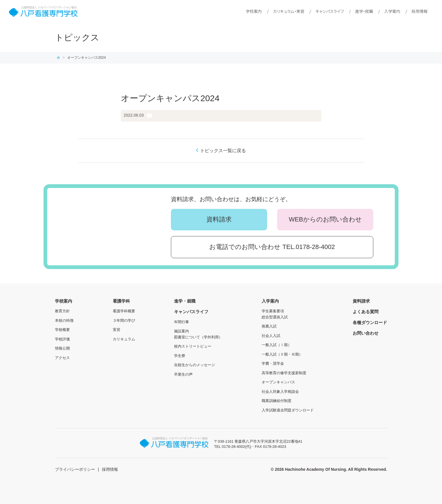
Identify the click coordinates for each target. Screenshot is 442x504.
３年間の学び (124, 320)
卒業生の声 (183, 374)
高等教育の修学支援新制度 (284, 373)
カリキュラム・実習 (289, 11)
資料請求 (219, 219)
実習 (117, 330)
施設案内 (181, 331)
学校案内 (254, 11)
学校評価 (62, 339)
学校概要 (62, 330)
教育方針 (62, 311)
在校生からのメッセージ (195, 365)
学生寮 (180, 356)
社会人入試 (271, 336)
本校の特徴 (64, 320)
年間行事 (181, 322)
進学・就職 (364, 11)
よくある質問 (366, 312)
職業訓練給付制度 (277, 401)
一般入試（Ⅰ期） (277, 345)
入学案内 (392, 11)
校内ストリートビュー (193, 346)
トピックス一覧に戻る (223, 151)
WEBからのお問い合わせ (325, 219)
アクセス (62, 358)
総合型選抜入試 (275, 317)
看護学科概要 (124, 311)
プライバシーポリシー (75, 469)
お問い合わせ (366, 333)
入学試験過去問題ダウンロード (288, 410)
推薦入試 (269, 326)
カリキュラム (124, 339)
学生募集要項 (273, 311)
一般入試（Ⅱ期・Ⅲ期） (282, 354)
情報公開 (62, 348)
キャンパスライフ (330, 11)
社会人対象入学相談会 (280, 392)
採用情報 (420, 11)
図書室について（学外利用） (198, 337)
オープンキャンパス (278, 382)
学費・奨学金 (273, 363)
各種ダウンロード (370, 322)
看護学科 (121, 301)
